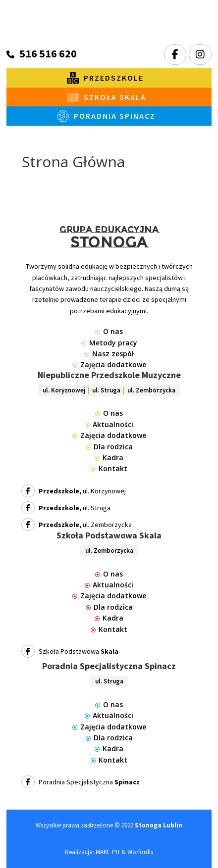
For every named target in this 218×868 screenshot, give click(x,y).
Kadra (109, 458)
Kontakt (109, 468)
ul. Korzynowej (74, 491)
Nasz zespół (109, 354)
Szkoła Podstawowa (70, 651)
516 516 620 (48, 53)
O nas (109, 331)
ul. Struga (66, 508)
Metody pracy (109, 343)
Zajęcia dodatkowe (109, 364)
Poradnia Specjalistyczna (81, 782)
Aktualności (109, 424)
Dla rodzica (109, 447)
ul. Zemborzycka (77, 525)
